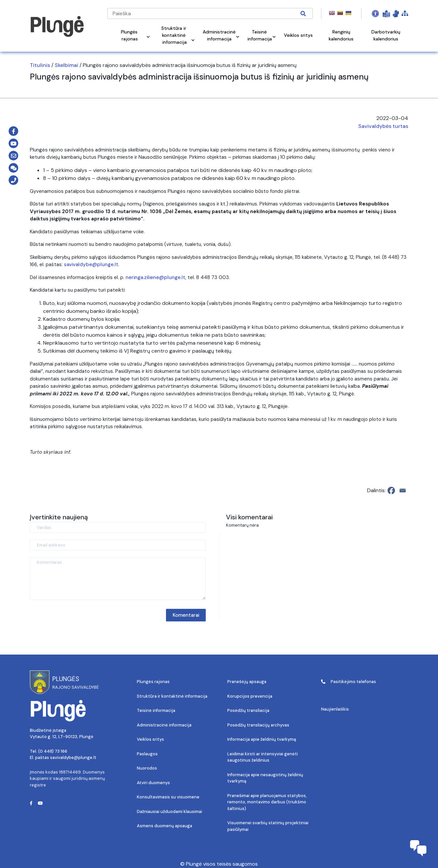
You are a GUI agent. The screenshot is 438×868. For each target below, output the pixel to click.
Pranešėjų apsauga (247, 682)
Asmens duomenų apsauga (164, 826)
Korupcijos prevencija (250, 696)
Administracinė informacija (164, 725)
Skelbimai (66, 65)
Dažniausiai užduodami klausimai (169, 811)
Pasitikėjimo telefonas (349, 682)
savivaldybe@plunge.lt (91, 264)
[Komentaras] (118, 579)
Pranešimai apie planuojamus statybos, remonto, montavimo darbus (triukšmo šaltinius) (267, 802)
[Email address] (118, 545)
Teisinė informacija (156, 710)
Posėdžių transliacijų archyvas (258, 725)
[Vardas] (118, 527)
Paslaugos (147, 754)
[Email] (403, 491)
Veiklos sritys (150, 739)
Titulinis (40, 65)
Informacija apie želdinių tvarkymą (262, 739)
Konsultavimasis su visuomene (168, 797)
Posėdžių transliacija (248, 710)
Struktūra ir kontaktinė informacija (172, 696)
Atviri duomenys (153, 783)
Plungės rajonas (153, 682)
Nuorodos (147, 768)
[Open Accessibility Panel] (375, 14)
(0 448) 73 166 (53, 751)
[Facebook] (391, 491)
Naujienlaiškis (335, 709)
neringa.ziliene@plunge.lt (155, 277)
